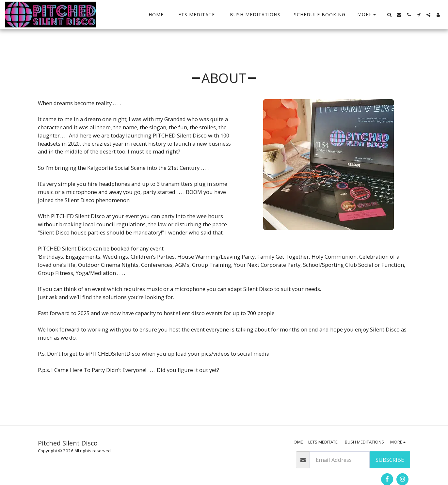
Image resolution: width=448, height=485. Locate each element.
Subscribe (390, 460)
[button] (389, 15)
